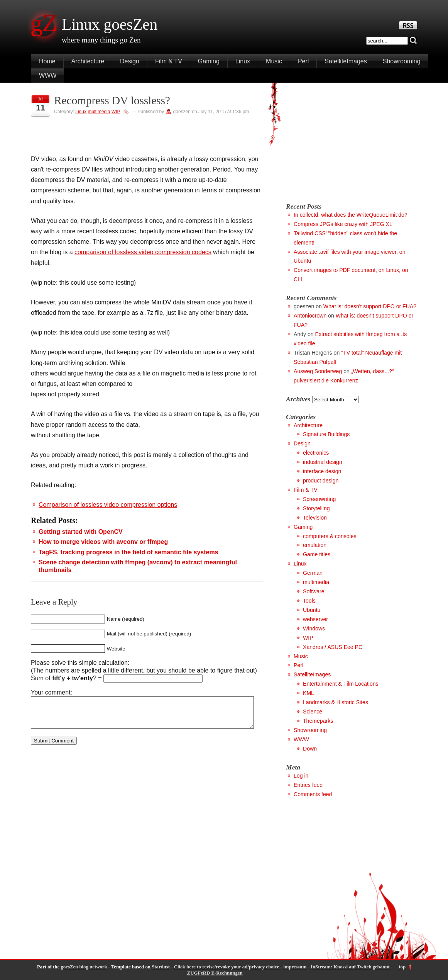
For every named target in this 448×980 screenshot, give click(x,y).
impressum (295, 967)
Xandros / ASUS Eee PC (333, 647)
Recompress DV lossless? (112, 100)
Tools (309, 601)
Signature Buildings (326, 434)
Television (315, 518)
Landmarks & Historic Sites (336, 702)
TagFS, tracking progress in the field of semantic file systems (128, 552)
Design (130, 61)
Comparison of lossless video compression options (108, 505)
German (313, 573)
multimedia (99, 112)
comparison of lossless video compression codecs (143, 252)
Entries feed (308, 785)
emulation (315, 545)
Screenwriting (319, 499)
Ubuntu (312, 610)
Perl (303, 61)
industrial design (323, 462)
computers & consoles (330, 536)
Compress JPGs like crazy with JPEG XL (343, 224)
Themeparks (318, 721)
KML (309, 693)
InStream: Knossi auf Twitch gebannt (350, 967)
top (402, 967)
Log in (301, 776)
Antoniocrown (310, 316)
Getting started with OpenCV (81, 532)
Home (47, 61)
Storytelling (316, 508)
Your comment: (52, 692)
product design (321, 481)
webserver (315, 619)
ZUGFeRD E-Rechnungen (215, 973)
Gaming (209, 61)
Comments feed (313, 794)
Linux (243, 61)
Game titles (317, 554)
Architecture (88, 61)
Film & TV (169, 61)
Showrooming (402, 61)
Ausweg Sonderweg (318, 371)
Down (310, 749)
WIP (116, 112)
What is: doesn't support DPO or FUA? (370, 306)
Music (274, 61)
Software (314, 591)
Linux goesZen (110, 24)
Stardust (161, 967)
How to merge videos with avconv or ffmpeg (103, 542)
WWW (48, 76)
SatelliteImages (346, 61)
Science (313, 712)
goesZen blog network (84, 967)
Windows (314, 628)
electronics (316, 453)
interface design (322, 471)
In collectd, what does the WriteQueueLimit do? (351, 215)
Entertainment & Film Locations (341, 684)
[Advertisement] (351, 141)
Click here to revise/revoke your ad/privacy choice (227, 967)
